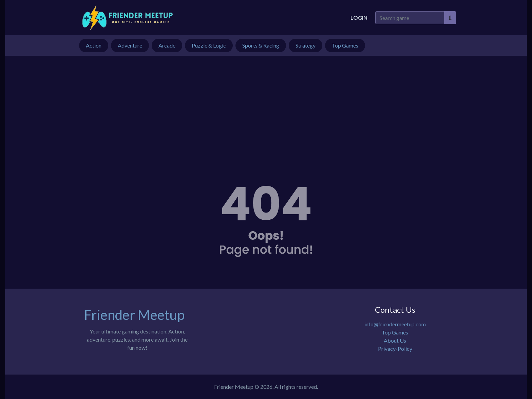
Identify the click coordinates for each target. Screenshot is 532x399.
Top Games (395, 332)
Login (359, 17)
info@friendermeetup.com (395, 324)
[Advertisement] (266, 107)
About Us (395, 340)
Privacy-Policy (395, 349)
